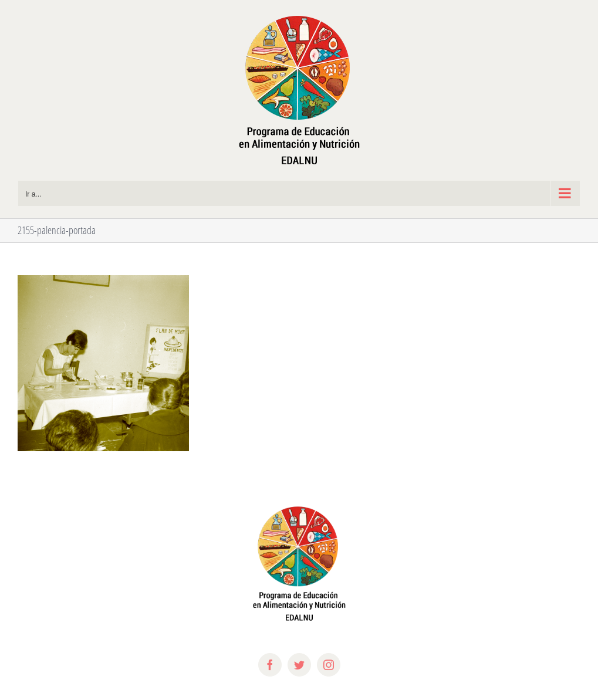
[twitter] (299, 665)
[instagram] (329, 665)
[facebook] (270, 665)
